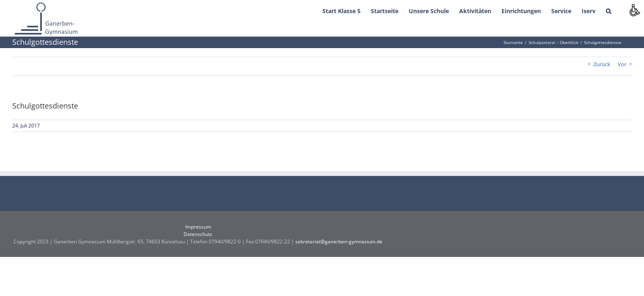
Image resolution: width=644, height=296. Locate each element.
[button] (619, 10)
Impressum (198, 227)
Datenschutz (198, 234)
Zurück (602, 64)
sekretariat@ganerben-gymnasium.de (339, 242)
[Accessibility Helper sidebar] (634, 10)
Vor (622, 64)
